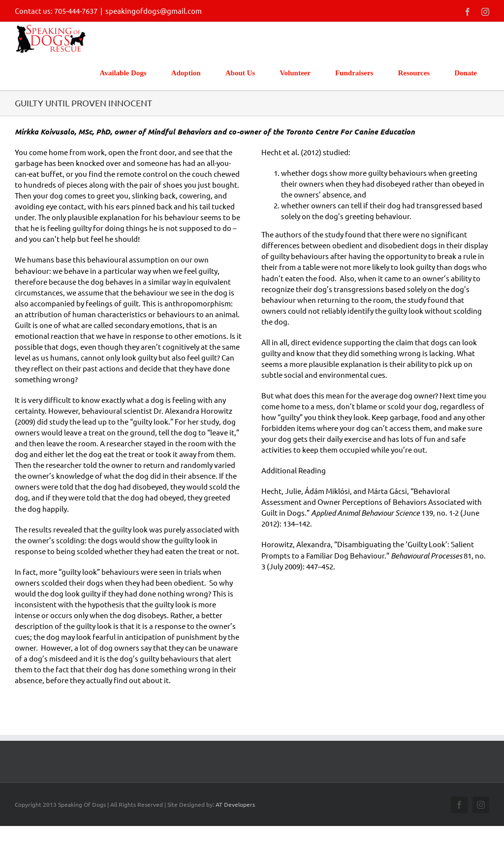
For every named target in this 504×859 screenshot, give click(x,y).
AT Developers (235, 804)
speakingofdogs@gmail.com (154, 11)
